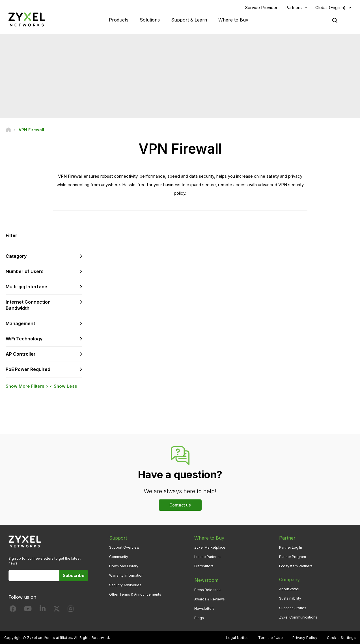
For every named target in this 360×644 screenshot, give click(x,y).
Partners (294, 7)
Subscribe (74, 576)
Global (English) (330, 7)
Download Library (124, 566)
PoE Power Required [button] (28, 369)
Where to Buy (233, 20)
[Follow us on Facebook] (13, 610)
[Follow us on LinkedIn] (43, 610)
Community (119, 557)
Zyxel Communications (298, 617)
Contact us (180, 505)
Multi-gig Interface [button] (26, 287)
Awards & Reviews (210, 599)
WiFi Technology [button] (24, 339)
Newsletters (204, 608)
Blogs (199, 617)
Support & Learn (189, 20)
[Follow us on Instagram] (71, 610)
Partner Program (293, 557)
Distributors (204, 566)
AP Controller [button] (21, 354)
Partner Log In (291, 547)
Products (119, 20)
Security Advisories (125, 585)
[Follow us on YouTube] (28, 610)
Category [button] (16, 256)
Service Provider (261, 7)
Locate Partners (207, 557)
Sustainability (290, 599)
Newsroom (206, 580)
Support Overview (124, 547)
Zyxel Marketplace (210, 547)
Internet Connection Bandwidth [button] (28, 305)
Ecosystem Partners (296, 566)
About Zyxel (289, 589)
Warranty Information (126, 576)
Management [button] (20, 324)
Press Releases (207, 589)
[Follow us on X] (57, 610)
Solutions (150, 20)
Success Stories (293, 608)
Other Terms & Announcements (135, 594)
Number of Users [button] (25, 271)
